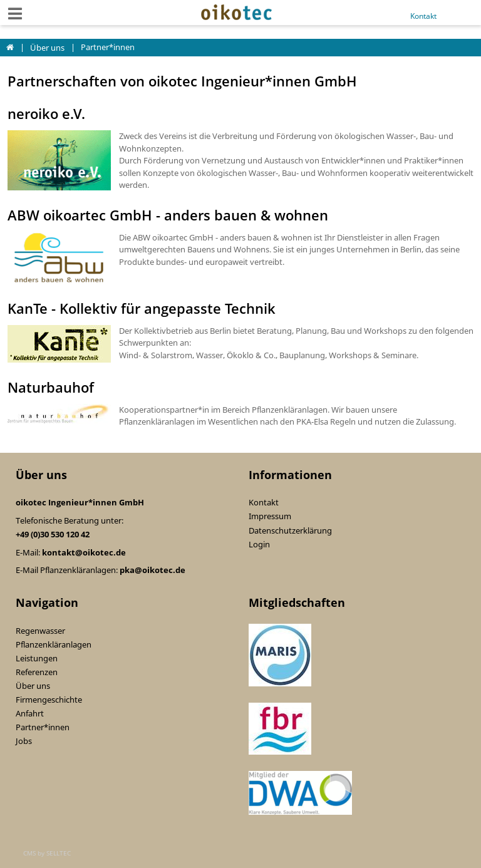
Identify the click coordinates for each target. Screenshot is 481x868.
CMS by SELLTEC (47, 853)
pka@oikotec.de (153, 570)
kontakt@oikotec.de (84, 552)
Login (259, 544)
